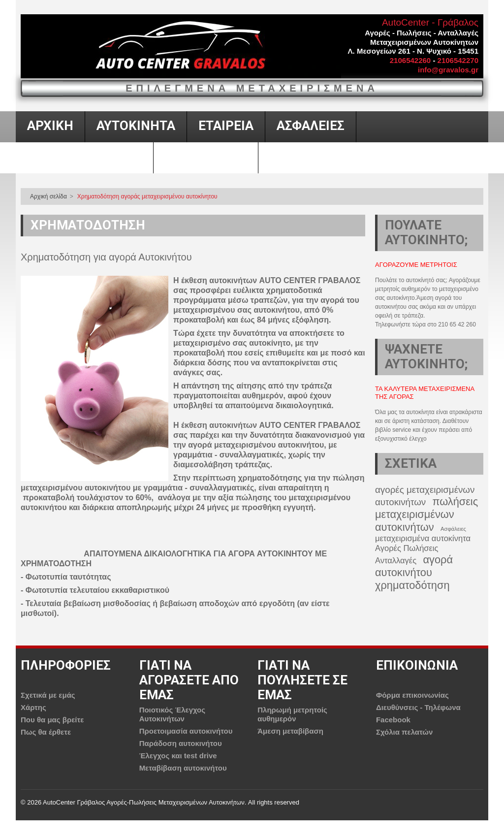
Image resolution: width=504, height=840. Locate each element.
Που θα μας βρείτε (52, 720)
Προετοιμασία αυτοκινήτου (186, 731)
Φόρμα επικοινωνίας (412, 695)
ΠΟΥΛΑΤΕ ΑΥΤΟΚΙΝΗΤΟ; (426, 232)
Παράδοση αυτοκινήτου (181, 743)
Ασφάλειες (453, 529)
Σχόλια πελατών (404, 732)
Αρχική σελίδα (48, 196)
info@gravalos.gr (448, 70)
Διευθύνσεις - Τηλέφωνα (418, 707)
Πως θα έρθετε (46, 732)
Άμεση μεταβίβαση (290, 731)
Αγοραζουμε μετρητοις (416, 265)
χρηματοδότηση (412, 585)
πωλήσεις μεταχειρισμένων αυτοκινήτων (426, 514)
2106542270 (458, 60)
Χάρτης (33, 707)
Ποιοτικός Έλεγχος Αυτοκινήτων (172, 714)
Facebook (393, 720)
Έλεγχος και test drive (178, 756)
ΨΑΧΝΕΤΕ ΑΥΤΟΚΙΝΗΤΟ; (426, 356)
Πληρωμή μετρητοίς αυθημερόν (292, 714)
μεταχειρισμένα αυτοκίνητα (423, 538)
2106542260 (410, 60)
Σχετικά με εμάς (48, 695)
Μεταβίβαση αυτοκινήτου (183, 768)
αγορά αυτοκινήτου (414, 566)
